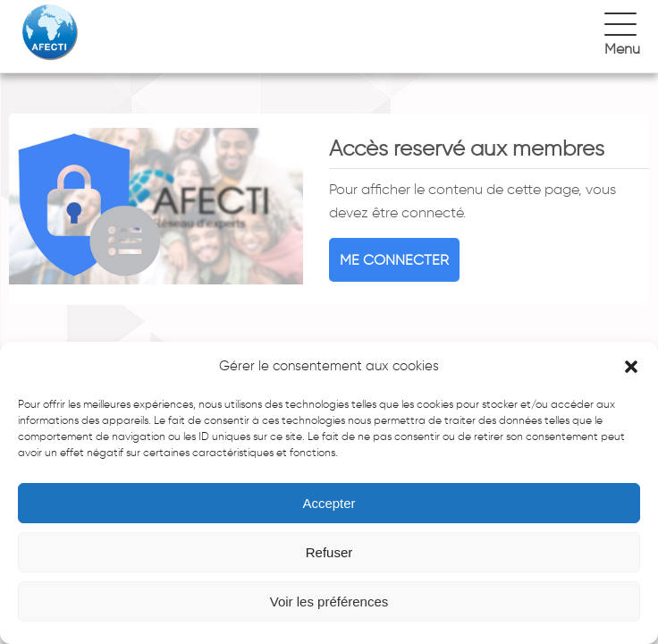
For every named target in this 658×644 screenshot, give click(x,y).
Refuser (329, 552)
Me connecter (394, 260)
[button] (631, 367)
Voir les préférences (329, 602)
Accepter (329, 503)
